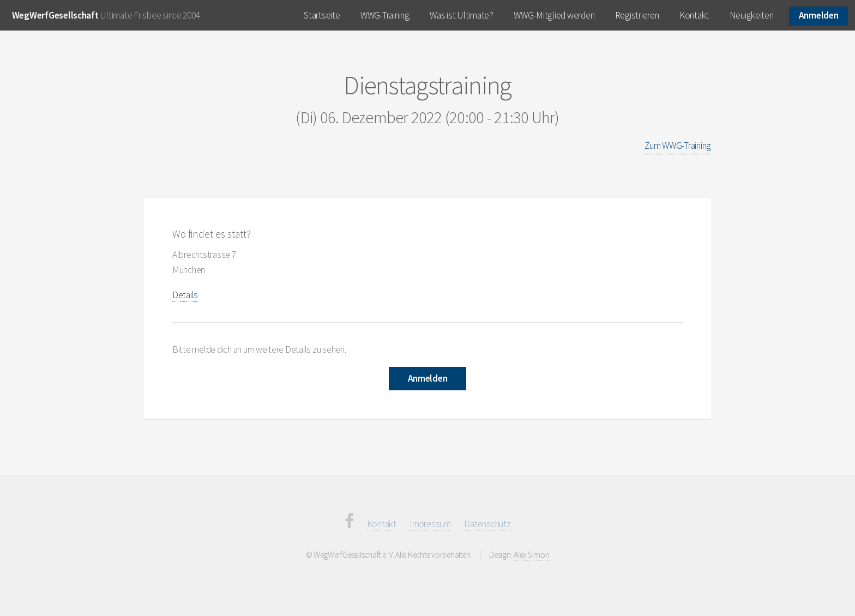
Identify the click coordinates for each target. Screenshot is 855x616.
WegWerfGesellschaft (55, 15)
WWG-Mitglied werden (554, 15)
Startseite (322, 15)
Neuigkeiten (752, 15)
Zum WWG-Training (678, 146)
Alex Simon (531, 555)
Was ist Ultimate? (462, 15)
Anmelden (819, 15)
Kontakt (694, 15)
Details (185, 295)
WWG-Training (385, 15)
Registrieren (637, 15)
